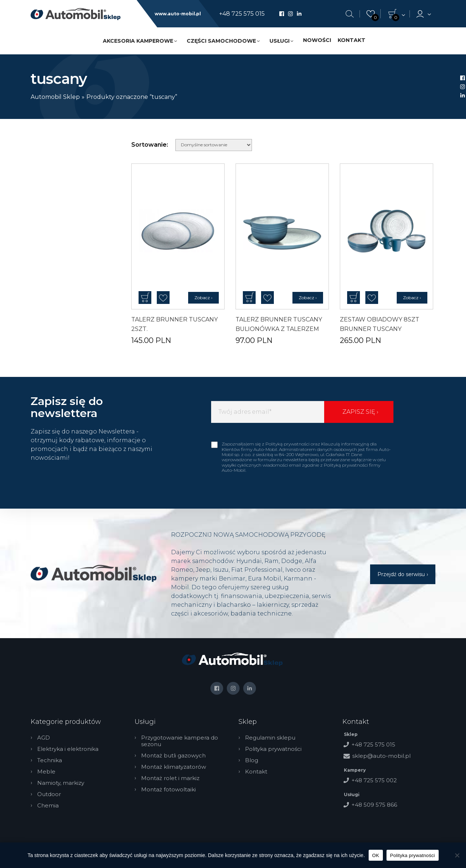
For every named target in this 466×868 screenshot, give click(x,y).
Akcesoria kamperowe (138, 41)
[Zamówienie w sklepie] (214, 145)
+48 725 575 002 (374, 780)
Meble (46, 772)
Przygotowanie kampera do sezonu (180, 741)
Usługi (279, 41)
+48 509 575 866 (374, 805)
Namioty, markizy (61, 783)
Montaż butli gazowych (173, 756)
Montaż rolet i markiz (170, 778)
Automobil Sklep (55, 97)
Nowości (317, 40)
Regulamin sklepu (270, 738)
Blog (252, 760)
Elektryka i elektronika (68, 749)
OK (376, 855)
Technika (50, 760)
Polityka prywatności (273, 749)
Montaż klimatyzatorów (174, 767)
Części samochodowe (221, 41)
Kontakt (352, 40)
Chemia (48, 806)
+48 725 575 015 (242, 14)
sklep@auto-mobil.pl (381, 756)
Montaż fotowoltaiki (168, 790)
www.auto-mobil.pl (178, 14)
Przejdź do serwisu (401, 574)
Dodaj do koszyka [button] (145, 298)
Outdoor (49, 794)
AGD (44, 738)
